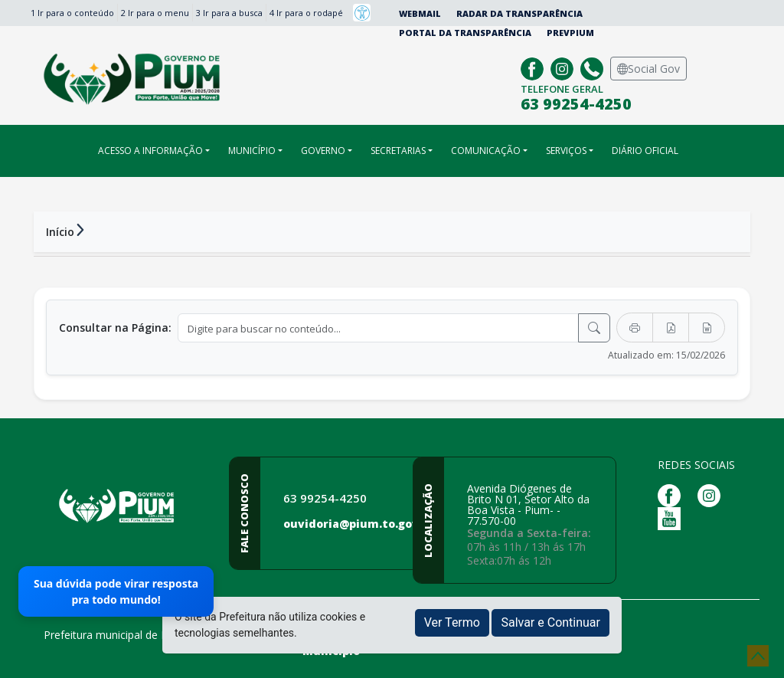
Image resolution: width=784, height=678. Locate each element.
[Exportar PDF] (671, 328)
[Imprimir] (635, 328)
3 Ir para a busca (229, 13)
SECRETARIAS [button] (398, 151)
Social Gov (648, 69)
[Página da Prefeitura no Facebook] (534, 67)
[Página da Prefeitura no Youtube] (673, 518)
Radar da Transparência (519, 13)
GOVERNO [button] (323, 151)
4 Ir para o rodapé (306, 13)
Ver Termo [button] (452, 622)
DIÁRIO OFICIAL (645, 151)
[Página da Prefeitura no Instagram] (564, 67)
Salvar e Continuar (550, 622)
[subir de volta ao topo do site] (758, 656)
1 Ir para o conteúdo (72, 13)
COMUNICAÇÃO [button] (486, 151)
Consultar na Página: (115, 328)
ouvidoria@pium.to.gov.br (359, 524)
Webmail (420, 13)
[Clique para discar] (594, 67)
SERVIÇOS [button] (566, 151)
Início (60, 232)
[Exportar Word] (707, 328)
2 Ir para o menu (155, 13)
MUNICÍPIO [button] (252, 151)
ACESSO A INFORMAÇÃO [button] (150, 151)
